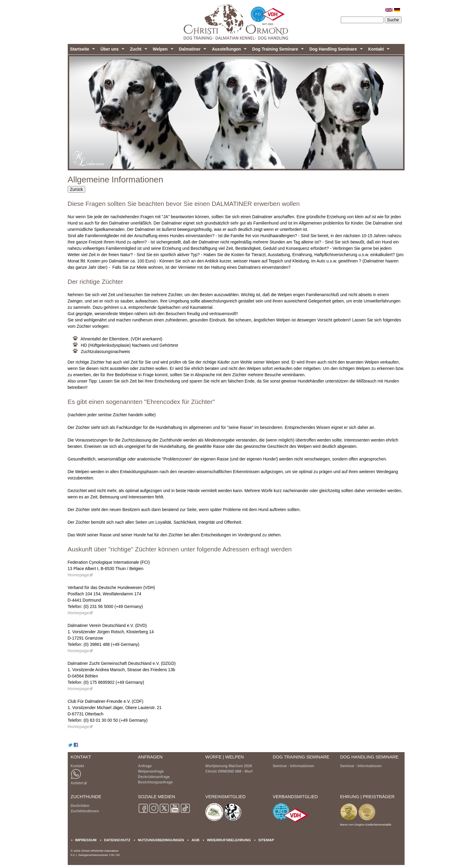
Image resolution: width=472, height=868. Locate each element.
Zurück (77, 189)
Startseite (81, 51)
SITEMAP (266, 840)
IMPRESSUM (86, 840)
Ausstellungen (228, 51)
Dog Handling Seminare (335, 51)
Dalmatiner (191, 51)
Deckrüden (80, 806)
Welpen (162, 51)
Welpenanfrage (151, 771)
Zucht (137, 51)
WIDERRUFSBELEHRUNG (229, 840)
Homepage (80, 575)
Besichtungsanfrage (155, 782)
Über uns (111, 51)
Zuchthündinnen (85, 811)
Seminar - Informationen (293, 766)
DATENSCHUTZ (117, 840)
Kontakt (378, 51)
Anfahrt (79, 783)
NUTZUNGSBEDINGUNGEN (161, 840)
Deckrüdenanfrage (154, 777)
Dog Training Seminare (277, 51)
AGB (195, 840)
